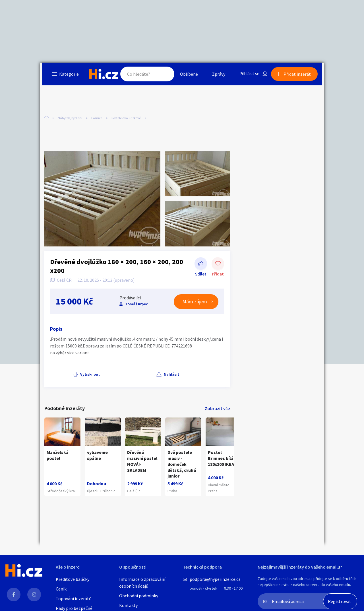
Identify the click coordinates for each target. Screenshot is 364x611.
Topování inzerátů (74, 598)
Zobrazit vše (217, 409)
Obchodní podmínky (139, 596)
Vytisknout (67, 375)
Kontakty (128, 605)
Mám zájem (195, 302)
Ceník (61, 589)
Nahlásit (102, 375)
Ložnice (97, 119)
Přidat (218, 265)
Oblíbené (186, 75)
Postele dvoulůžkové (126, 119)
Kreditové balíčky (73, 579)
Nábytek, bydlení (70, 119)
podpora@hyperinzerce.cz (215, 579)
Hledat (162, 75)
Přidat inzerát (299, 75)
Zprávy (216, 75)
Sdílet (201, 265)
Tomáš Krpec (136, 305)
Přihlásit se (248, 75)
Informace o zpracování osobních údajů (142, 583)
